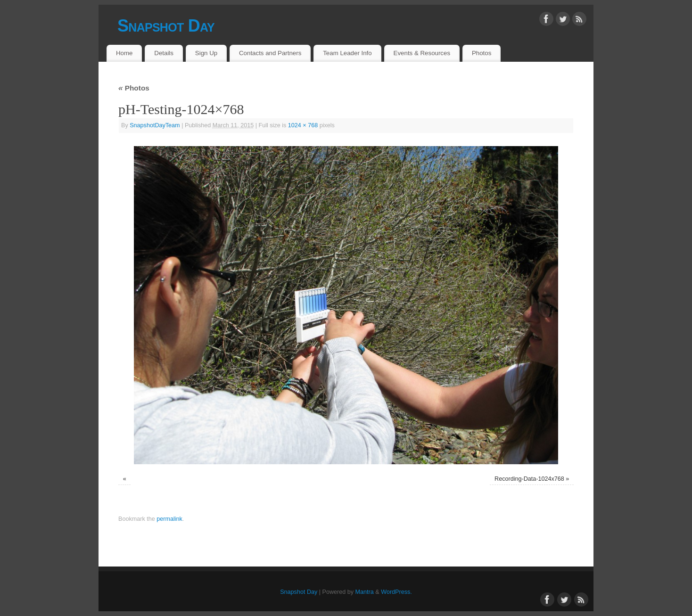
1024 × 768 (303, 125)
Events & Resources (422, 53)
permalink (169, 519)
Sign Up (206, 53)
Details (164, 53)
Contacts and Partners (270, 53)
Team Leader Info (347, 53)
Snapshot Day (166, 26)
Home (124, 53)
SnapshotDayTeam (155, 125)
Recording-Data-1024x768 (529, 479)
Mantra (365, 592)
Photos (482, 53)
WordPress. (396, 592)
